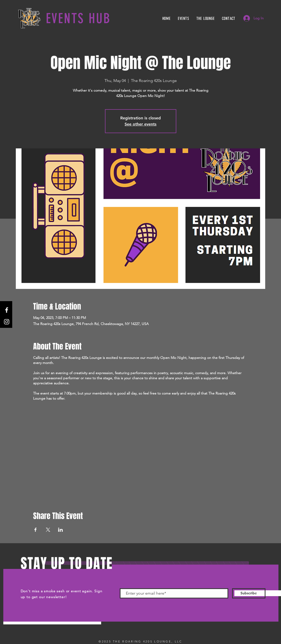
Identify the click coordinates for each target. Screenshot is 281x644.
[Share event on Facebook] (36, 530)
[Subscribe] (249, 593)
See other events (140, 124)
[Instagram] (7, 322)
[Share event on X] (48, 530)
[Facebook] (7, 310)
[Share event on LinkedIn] (61, 530)
